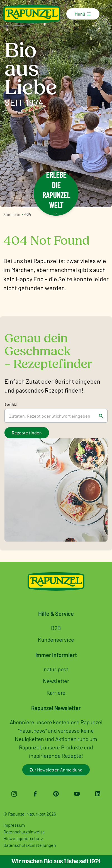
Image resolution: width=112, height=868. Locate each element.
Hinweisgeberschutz (23, 838)
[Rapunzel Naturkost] (32, 14)
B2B (56, 628)
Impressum (14, 825)
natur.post (56, 669)
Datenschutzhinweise (24, 832)
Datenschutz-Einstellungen (30, 845)
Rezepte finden (27, 433)
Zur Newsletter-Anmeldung (56, 770)
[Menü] (92, 14)
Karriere (56, 693)
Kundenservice (56, 639)
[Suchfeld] (50, 416)
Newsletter (56, 681)
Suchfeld (11, 404)
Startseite (12, 214)
